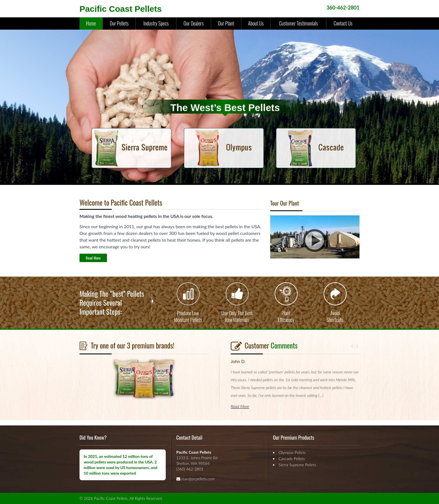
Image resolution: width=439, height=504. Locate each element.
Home (91, 23)
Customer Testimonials (298, 23)
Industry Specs (156, 23)
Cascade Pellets (292, 459)
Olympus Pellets (292, 452)
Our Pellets (119, 23)
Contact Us (343, 23)
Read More (93, 258)
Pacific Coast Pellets (121, 9)
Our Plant (226, 23)
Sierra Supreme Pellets (297, 465)
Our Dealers (193, 23)
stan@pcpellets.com (198, 479)
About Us (256, 23)
